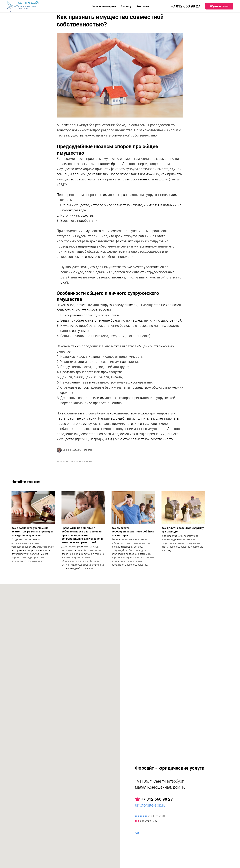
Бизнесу (126, 6)
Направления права (103, 6)
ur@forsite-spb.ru (150, 810)
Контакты (143, 6)
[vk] (137, 838)
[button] (219, 6)
